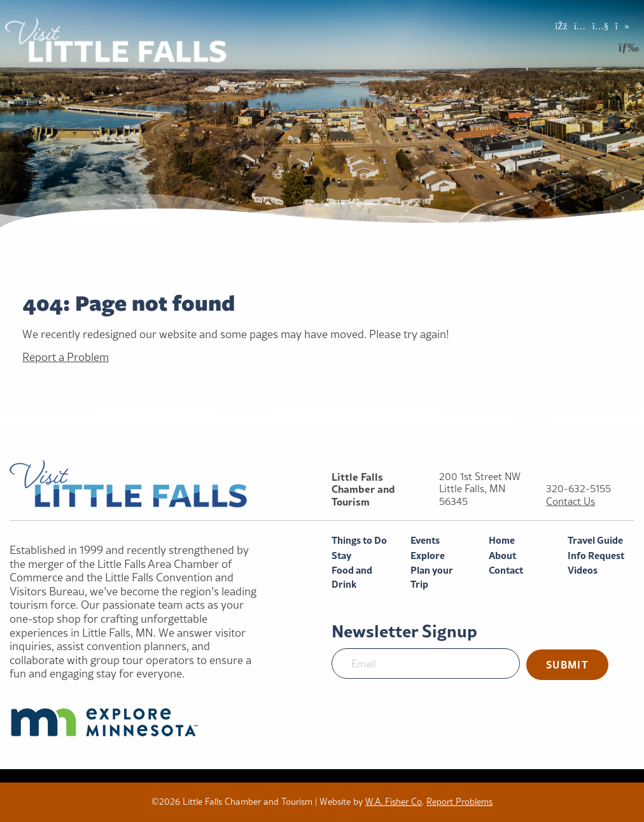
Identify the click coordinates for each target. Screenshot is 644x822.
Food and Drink (352, 577)
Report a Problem (66, 357)
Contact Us (570, 501)
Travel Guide (595, 540)
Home (502, 540)
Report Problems (459, 802)
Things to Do (359, 540)
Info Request (596, 556)
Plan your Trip (432, 577)
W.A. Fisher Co (394, 802)
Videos (583, 570)
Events (425, 540)
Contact (506, 570)
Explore (428, 556)
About (502, 556)
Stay (341, 556)
